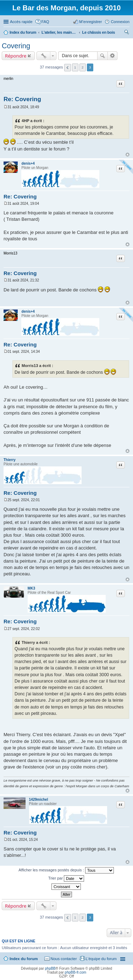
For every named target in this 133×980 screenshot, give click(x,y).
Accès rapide (21, 22)
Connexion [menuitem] (120, 22)
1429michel (39, 800)
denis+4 (28, 163)
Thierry (10, 460)
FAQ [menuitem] (45, 22)
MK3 (31, 588)
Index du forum (24, 959)
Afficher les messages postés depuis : (66, 870)
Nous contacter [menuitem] (64, 959)
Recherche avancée (113, 56)
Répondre (16, 56)
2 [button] (83, 67)
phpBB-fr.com (76, 972)
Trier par (66, 878)
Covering (16, 46)
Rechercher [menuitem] (127, 33)
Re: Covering (22, 99)
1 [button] (75, 67)
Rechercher (102, 56)
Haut (128, 155)
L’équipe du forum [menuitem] (101, 959)
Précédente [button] (68, 68)
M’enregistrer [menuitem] (90, 22)
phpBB (50, 968)
